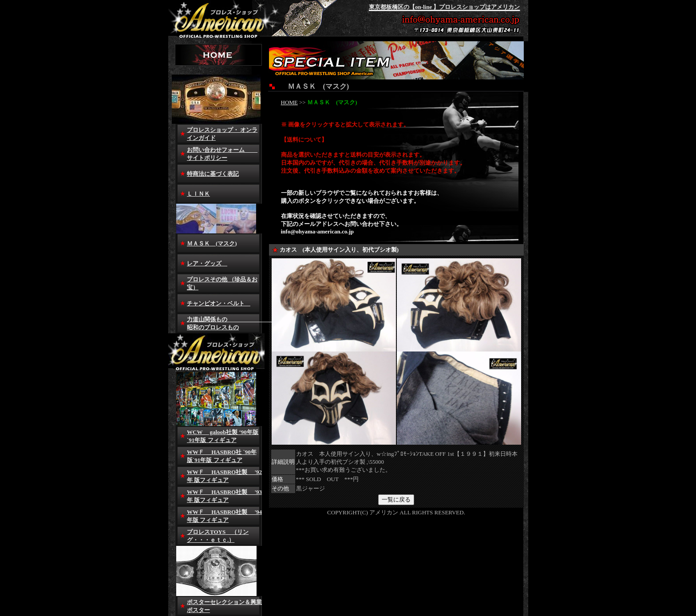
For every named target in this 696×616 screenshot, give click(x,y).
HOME (289, 102)
